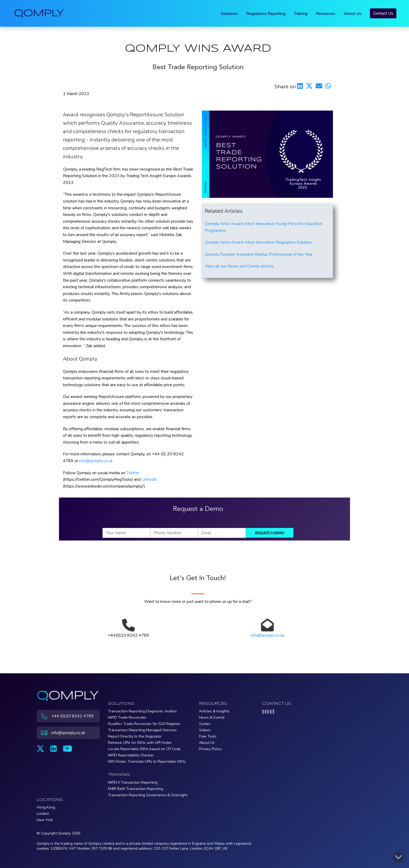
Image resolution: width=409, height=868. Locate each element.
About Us (353, 14)
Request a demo (270, 533)
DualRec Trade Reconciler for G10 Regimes (144, 724)
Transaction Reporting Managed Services (142, 730)
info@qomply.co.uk (96, 461)
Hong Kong (46, 807)
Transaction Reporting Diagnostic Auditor (142, 711)
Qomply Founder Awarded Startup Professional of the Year (259, 254)
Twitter (133, 473)
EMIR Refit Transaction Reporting (136, 789)
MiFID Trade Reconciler (127, 717)
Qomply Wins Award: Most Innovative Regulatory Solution (258, 242)
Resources (326, 14)
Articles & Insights (214, 711)
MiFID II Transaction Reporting (133, 782)
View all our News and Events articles (239, 266)
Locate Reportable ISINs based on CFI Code (144, 749)
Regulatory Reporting (266, 14)
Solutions (229, 14)
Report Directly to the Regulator (135, 736)
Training (301, 14)
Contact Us (383, 13)
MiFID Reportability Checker (131, 755)
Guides (205, 724)
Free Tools (208, 736)
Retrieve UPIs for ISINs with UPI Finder (140, 743)
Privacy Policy (210, 749)
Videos (205, 730)
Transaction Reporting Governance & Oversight (148, 795)
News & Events (212, 717)
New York (45, 820)
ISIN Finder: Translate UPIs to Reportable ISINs (147, 761)
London (43, 814)
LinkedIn (149, 479)
